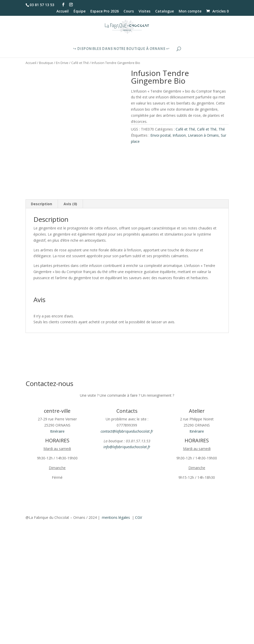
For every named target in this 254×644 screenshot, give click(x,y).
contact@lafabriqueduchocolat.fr (127, 431)
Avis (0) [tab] (70, 204)
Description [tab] (41, 204)
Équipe (80, 11)
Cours (129, 11)
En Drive (62, 63)
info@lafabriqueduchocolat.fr (127, 447)
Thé (222, 129)
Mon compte (190, 11)
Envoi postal (160, 135)
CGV (138, 517)
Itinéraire (57, 431)
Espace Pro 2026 (105, 11)
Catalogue (165, 11)
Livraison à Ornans (203, 135)
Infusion (179, 135)
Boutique (46, 63)
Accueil (63, 11)
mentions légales (116, 517)
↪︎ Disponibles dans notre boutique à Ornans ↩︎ (121, 49)
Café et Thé (80, 63)
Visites (144, 11)
